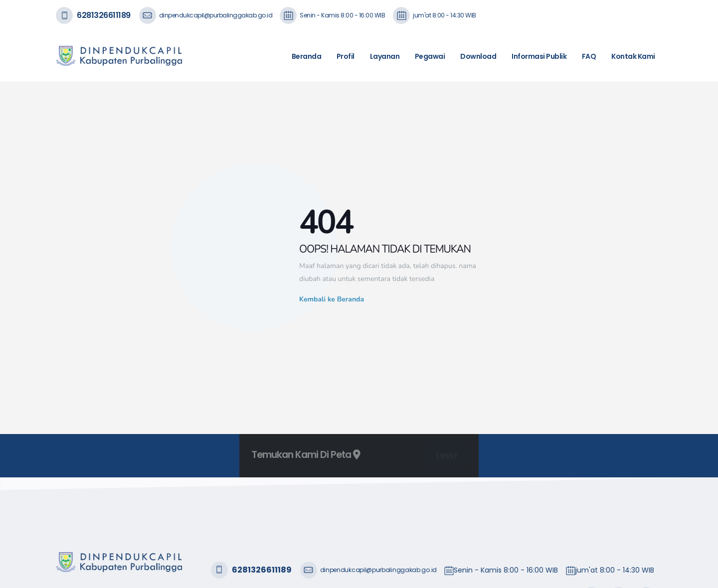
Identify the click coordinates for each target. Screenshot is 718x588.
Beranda (307, 56)
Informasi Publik (539, 56)
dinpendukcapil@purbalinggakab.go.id (216, 15)
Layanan (385, 56)
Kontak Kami (633, 56)
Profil (346, 56)
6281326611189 (104, 15)
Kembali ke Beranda (332, 299)
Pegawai (430, 56)
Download (478, 56)
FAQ (589, 56)
